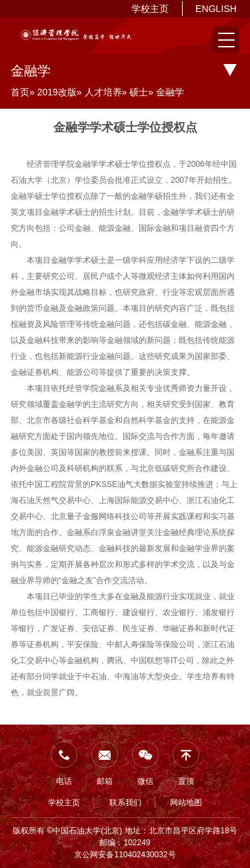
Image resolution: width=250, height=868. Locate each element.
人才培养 (103, 92)
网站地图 (186, 803)
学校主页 (150, 9)
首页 (20, 92)
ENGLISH (216, 9)
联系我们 (125, 803)
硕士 (139, 92)
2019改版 (57, 92)
